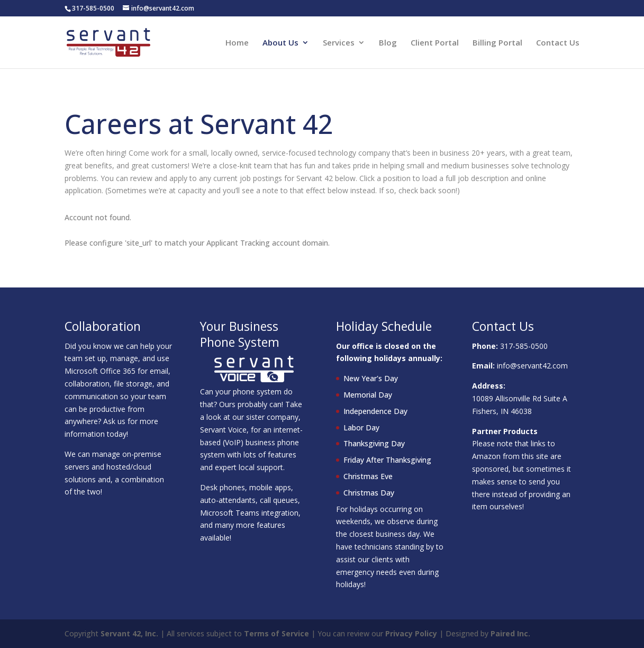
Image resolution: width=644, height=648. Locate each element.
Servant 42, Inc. (129, 633)
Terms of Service (276, 633)
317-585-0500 (524, 346)
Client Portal (435, 43)
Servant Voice (223, 430)
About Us (280, 43)
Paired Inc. (510, 633)
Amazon (486, 456)
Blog (388, 43)
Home (237, 43)
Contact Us (558, 43)
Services (339, 43)
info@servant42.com (532, 366)
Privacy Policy (411, 633)
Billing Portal (497, 43)
